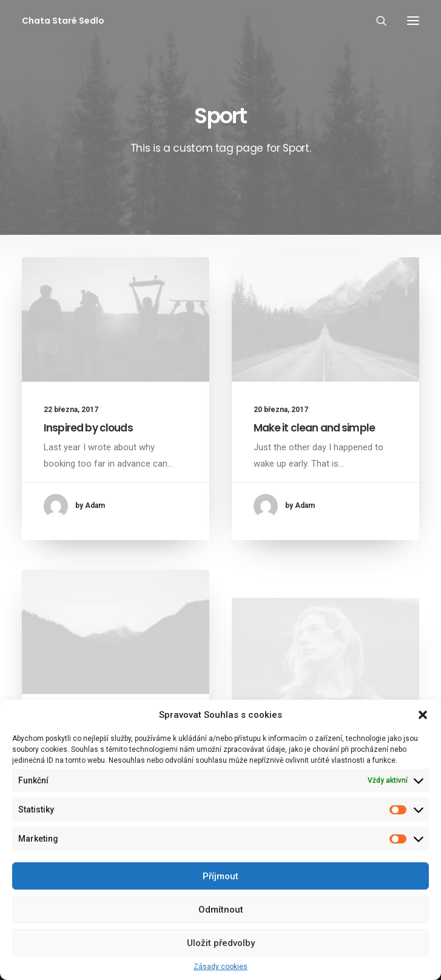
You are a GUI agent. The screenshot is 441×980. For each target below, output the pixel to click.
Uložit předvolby (221, 943)
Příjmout (220, 876)
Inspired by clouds (88, 428)
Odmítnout (221, 910)
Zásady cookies (220, 967)
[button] (423, 715)
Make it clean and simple (315, 428)
